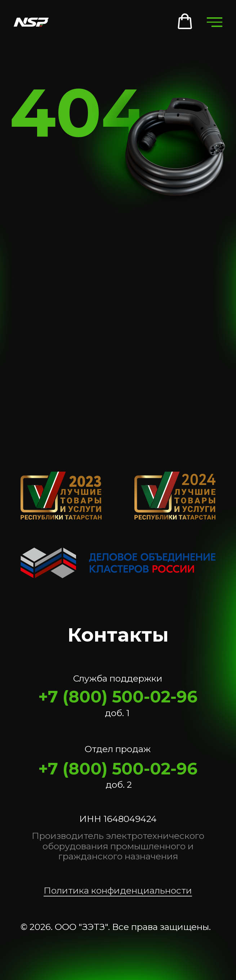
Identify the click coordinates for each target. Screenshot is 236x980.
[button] (185, 22)
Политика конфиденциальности (118, 890)
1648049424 (130, 819)
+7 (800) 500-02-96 (118, 696)
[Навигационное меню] (214, 22)
